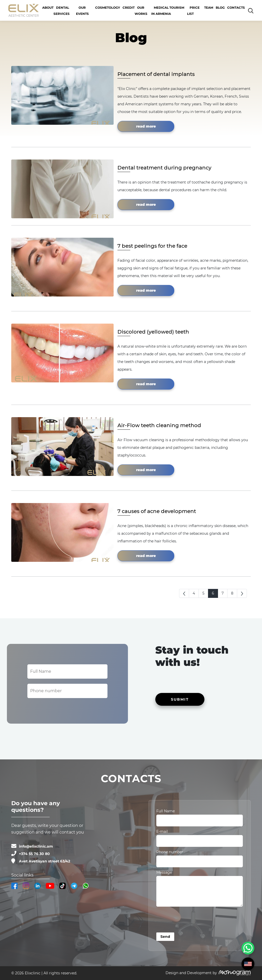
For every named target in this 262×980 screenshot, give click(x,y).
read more (146, 126)
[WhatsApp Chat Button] (248, 948)
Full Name (166, 811)
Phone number (170, 852)
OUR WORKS (141, 11)
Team (209, 8)
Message (164, 872)
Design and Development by (191, 973)
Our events (82, 11)
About (48, 8)
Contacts (236, 8)
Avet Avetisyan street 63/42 (45, 861)
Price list (193, 11)
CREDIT (129, 8)
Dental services (62, 11)
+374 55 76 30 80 (34, 854)
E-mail (162, 831)
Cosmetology (108, 8)
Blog (220, 8)
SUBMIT (180, 699)
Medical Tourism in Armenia (168, 11)
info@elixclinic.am (36, 846)
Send (165, 937)
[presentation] (195, 920)
